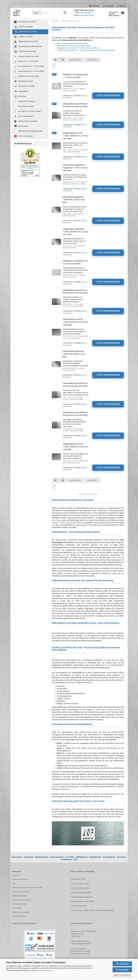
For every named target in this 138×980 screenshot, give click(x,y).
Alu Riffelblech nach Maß (25, 22)
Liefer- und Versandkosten (21, 892)
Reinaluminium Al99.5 (78, 879)
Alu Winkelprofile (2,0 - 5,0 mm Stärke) (29, 71)
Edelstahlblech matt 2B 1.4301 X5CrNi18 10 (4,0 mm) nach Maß (76, 447)
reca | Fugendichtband (24, 116)
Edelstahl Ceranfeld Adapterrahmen (28, 131)
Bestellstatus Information (80, 954)
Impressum (16, 875)
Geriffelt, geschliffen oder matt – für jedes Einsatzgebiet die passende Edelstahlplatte (86, 50)
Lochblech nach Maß (23, 37)
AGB (14, 883)
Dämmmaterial (21, 126)
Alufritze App (17, 908)
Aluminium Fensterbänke (25, 101)
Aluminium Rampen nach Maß (26, 56)
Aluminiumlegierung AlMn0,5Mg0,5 (83, 901)
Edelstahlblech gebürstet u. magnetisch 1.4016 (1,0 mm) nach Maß (75, 168)
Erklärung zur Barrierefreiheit (22, 900)
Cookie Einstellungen (19, 916)
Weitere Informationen (122, 975)
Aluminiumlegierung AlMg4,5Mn (82, 897)
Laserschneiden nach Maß (25, 52)
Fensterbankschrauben (24, 106)
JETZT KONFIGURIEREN (108, 96)
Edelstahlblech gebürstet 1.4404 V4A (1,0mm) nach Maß (74, 200)
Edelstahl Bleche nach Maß (25, 32)
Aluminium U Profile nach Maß (26, 76)
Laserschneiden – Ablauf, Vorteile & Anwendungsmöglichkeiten (93, 910)
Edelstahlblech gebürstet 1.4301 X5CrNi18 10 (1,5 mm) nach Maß (76, 232)
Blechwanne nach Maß (24, 86)
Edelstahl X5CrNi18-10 (78, 906)
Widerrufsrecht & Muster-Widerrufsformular (27, 888)
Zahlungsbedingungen (20, 896)
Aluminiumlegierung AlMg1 (80, 884)
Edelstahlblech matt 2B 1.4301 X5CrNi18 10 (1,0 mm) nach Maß (76, 136)
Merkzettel (121, 6)
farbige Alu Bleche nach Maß (26, 42)
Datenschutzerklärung (44, 970)
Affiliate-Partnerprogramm (21, 912)
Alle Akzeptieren (122, 964)
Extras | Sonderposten (24, 136)
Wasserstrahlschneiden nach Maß (28, 47)
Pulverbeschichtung (19, 904)
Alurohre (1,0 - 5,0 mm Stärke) (26, 61)
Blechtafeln (20, 97)
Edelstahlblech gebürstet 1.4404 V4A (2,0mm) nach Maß (74, 354)
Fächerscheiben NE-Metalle (26, 121)
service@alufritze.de (86, 15)
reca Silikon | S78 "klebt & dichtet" (28, 111)
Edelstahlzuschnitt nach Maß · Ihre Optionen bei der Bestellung (78, 48)
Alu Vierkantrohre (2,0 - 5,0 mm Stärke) (29, 66)
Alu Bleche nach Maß (23, 27)
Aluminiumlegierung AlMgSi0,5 (81, 892)
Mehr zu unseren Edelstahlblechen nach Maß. (72, 43)
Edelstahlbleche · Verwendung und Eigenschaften (74, 46)
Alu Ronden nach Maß (24, 81)
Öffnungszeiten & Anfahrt (80, 951)
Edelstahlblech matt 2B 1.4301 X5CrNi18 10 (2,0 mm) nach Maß (76, 322)
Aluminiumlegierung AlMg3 (80, 888)
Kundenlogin (108, 6)
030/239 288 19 (87, 13)
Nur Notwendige (122, 970)
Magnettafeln (21, 91)
